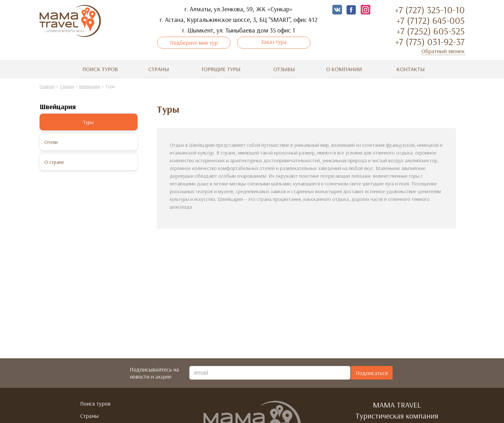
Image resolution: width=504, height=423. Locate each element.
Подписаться (372, 374)
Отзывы (284, 70)
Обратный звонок (443, 51)
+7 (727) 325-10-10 (430, 10)
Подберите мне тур (199, 46)
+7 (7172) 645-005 (431, 20)
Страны (159, 70)
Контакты (411, 70)
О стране (54, 163)
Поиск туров (100, 70)
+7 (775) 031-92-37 (430, 42)
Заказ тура (269, 42)
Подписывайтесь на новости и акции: (154, 374)
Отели (51, 143)
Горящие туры (221, 70)
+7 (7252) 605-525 (431, 31)
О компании (344, 70)
